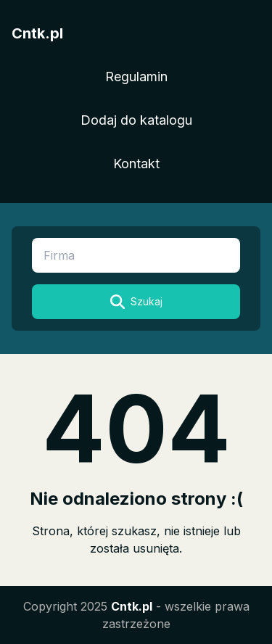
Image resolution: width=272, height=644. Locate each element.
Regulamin (136, 77)
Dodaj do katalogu (136, 120)
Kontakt (136, 164)
